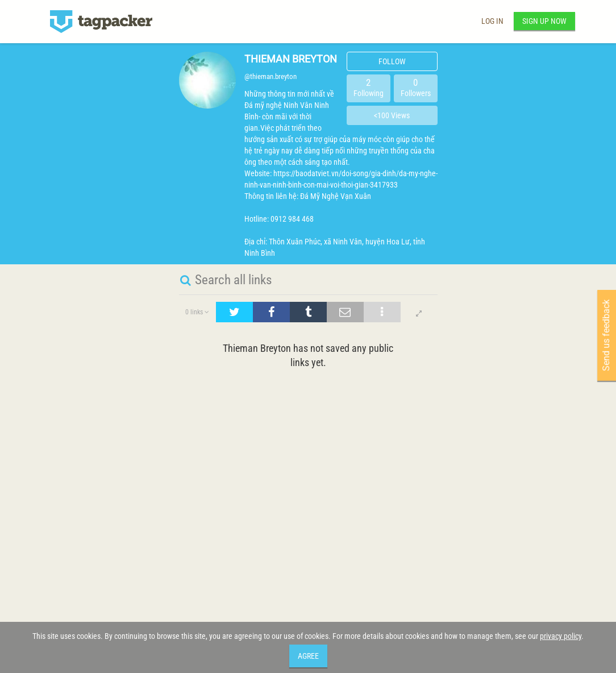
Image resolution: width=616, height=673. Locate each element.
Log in (492, 21)
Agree (308, 656)
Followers (416, 87)
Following (369, 87)
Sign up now (544, 21)
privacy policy (561, 636)
